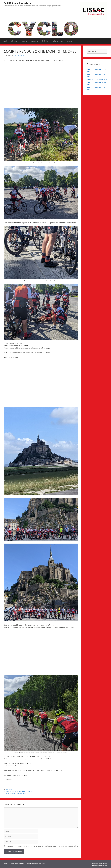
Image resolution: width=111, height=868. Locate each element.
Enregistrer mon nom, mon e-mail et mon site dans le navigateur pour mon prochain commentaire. (42, 846)
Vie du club (45, 41)
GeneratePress (40, 863)
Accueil (5, 41)
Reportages (34, 41)
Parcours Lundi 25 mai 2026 (97, 80)
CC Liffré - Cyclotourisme (18, 3)
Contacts (70, 41)
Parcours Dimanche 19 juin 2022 (16, 793)
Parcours (24, 41)
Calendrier (14, 41)
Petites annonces (58, 41)
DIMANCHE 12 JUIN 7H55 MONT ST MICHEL (19, 791)
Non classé (9, 789)
